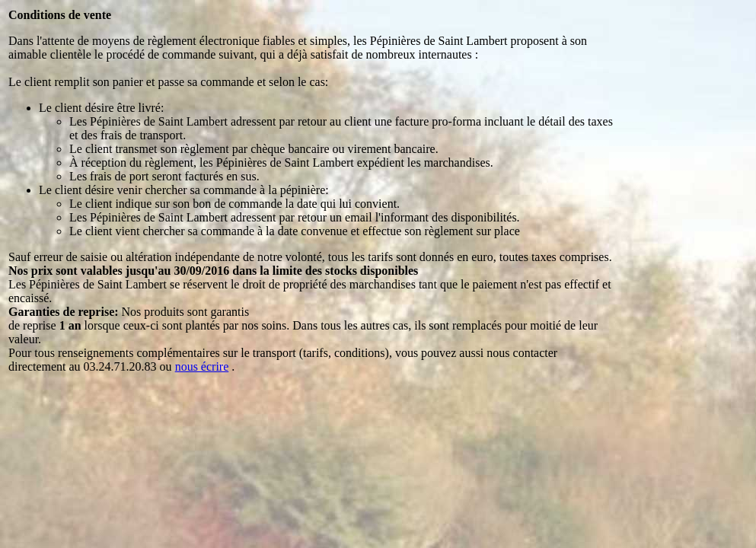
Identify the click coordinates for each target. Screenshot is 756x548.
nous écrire (202, 366)
